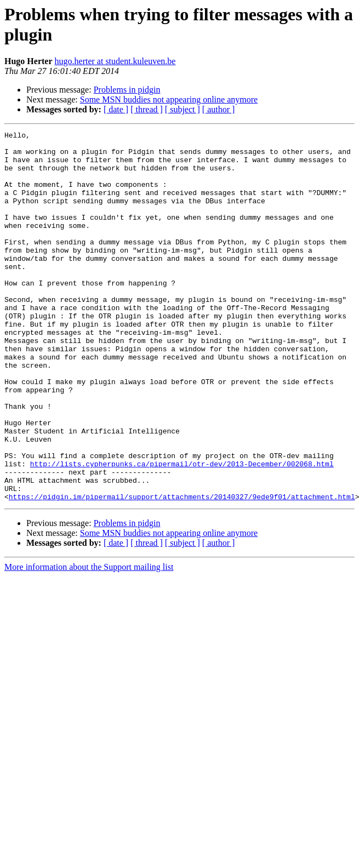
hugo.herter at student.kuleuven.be (115, 61)
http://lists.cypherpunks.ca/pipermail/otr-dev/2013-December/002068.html (182, 531)
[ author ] (219, 109)
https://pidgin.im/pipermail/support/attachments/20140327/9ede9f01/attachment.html (182, 570)
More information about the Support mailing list (89, 641)
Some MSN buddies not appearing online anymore (169, 99)
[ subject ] (183, 109)
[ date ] (116, 109)
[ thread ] (147, 109)
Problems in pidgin (127, 90)
